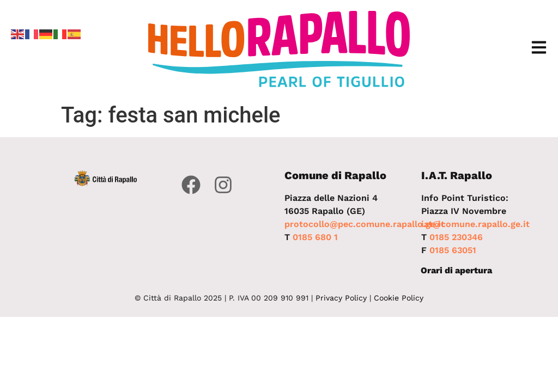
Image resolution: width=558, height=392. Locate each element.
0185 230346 (456, 237)
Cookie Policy (399, 298)
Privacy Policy (341, 298)
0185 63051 (453, 250)
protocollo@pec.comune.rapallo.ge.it (365, 224)
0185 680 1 (315, 237)
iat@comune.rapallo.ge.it (475, 224)
